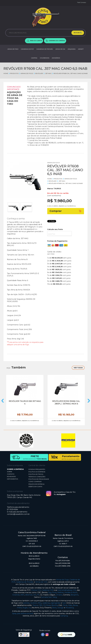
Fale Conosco (82, 2)
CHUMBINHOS (45, 58)
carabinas (46, 603)
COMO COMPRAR (35, 482)
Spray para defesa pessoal (23, 613)
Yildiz (70, 605)
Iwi (30, 608)
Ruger (25, 608)
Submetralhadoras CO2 (67, 590)
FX (38, 595)
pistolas (26, 603)
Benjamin (74, 595)
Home (6, 73)
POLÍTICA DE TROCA (36, 474)
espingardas (56, 603)
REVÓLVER (38, 73)
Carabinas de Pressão (25, 582)
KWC (23, 595)
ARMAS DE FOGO (13, 49)
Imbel (19, 608)
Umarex (59, 595)
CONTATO (11, 474)
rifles (40, 603)
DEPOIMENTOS (12, 479)
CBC (41, 605)
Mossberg (70, 608)
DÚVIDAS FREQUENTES (37, 469)
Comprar (66, 211)
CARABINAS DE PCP (27, 49)
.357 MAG (48, 73)
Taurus (35, 605)
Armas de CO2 (41, 582)
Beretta (55, 605)
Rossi (54, 592)
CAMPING (34, 58)
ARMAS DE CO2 (60, 49)
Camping (64, 616)
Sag (50, 592)
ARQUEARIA (72, 49)
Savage (61, 608)
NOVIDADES (11, 476)
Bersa (75, 605)
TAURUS (57, 189)
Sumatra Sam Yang (49, 597)
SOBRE (10, 472)
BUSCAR (78, 33)
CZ (44, 605)
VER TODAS (78, 368)
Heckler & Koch (71, 592)
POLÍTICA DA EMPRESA (37, 472)
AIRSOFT (81, 49)
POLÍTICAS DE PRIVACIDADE (39, 479)
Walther (60, 592)
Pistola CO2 (36, 590)
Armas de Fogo (63, 580)
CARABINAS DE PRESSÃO (45, 49)
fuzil (64, 603)
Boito (54, 608)
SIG (35, 595)
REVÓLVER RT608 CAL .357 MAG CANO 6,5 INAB (70, 73)
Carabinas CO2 (47, 590)
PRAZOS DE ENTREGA (36, 484)
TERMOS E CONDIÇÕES (37, 477)
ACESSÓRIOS (56, 58)
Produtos (14, 73)
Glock (65, 605)
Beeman (29, 595)
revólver (34, 603)
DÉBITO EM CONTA (35, 487)
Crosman (16, 595)
